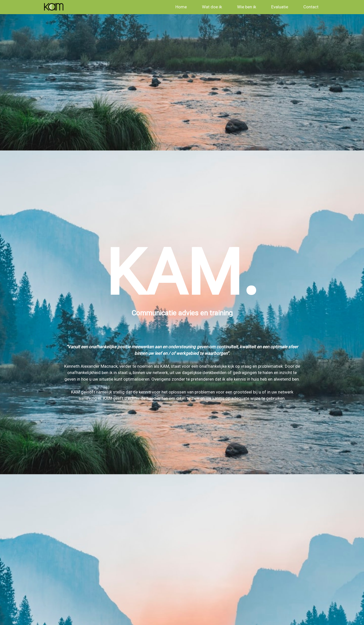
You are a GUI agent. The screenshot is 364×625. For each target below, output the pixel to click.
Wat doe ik (212, 7)
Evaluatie (280, 7)
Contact (311, 7)
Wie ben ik (247, 7)
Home (181, 7)
